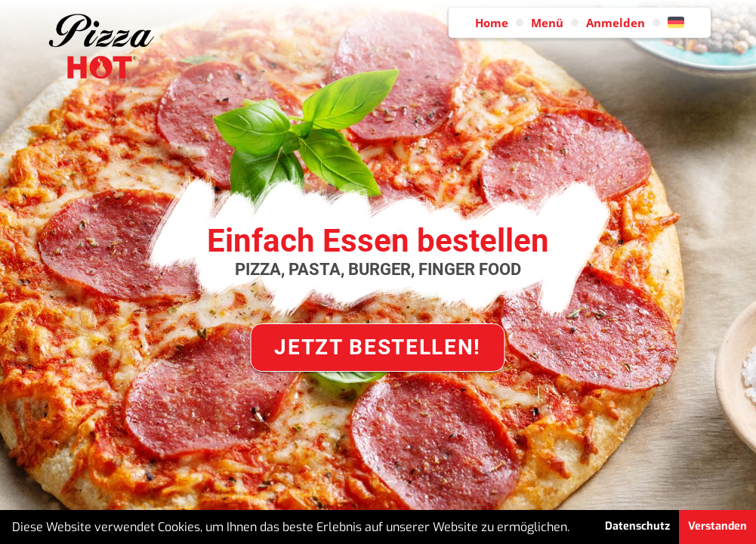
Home (492, 23)
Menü (547, 23)
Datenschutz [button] (637, 526)
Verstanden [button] (717, 526)
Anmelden (616, 23)
